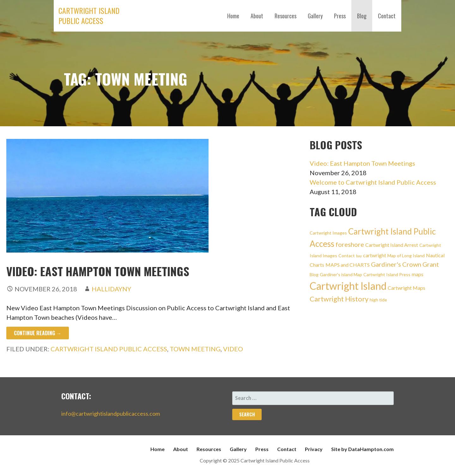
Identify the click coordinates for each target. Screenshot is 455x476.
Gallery (315, 16)
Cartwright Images (328, 233)
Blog (362, 16)
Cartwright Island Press (387, 274)
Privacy (314, 449)
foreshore (350, 244)
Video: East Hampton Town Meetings (98, 271)
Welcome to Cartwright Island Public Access (373, 182)
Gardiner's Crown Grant (405, 264)
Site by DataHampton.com (362, 449)
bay (359, 256)
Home (233, 16)
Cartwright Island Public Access (89, 15)
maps (418, 274)
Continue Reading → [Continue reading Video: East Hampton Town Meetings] (38, 333)
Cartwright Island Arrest (392, 245)
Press (340, 16)
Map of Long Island (406, 256)
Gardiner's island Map (341, 274)
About (257, 16)
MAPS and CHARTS (348, 265)
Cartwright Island (348, 286)
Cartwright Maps (406, 288)
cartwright (375, 255)
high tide (378, 300)
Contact (387, 16)
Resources (285, 16)
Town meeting (195, 349)
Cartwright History (339, 299)
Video (233, 349)
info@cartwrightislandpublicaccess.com (111, 414)
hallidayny (111, 289)
